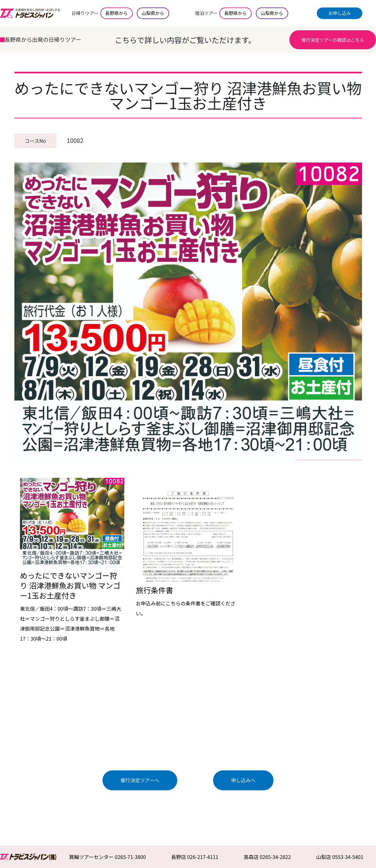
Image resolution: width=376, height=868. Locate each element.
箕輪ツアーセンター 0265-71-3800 (108, 857)
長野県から (117, 13)
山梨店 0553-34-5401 (340, 857)
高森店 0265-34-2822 (267, 857)
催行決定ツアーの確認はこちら (333, 40)
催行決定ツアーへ (140, 780)
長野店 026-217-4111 (195, 857)
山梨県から (153, 13)
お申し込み (340, 13)
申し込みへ (243, 780)
